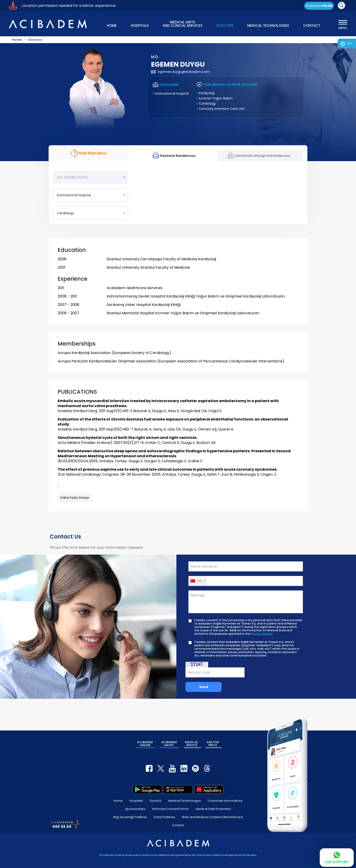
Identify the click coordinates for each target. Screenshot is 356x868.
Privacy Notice (262, 634)
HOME (112, 26)
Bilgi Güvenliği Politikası (130, 817)
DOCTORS (225, 26)
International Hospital (172, 93)
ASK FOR (213, 744)
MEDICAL (192, 744)
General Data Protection (213, 809)
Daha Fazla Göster (75, 498)
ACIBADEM (319, 6)
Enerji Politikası (164, 817)
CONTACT (312, 26)
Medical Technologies (185, 801)
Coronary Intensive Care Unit (222, 109)
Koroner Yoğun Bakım (216, 98)
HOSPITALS (140, 26)
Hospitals (136, 801)
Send (204, 687)
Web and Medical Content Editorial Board (212, 817)
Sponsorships (135, 809)
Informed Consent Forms (170, 809)
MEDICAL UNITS (183, 23)
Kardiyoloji (207, 93)
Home (118, 801)
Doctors (156, 801)
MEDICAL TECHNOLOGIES (268, 26)
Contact (178, 825)
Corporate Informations (225, 801)
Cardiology (207, 103)
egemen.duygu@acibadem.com (180, 72)
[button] (198, 581)
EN (350, 43)
